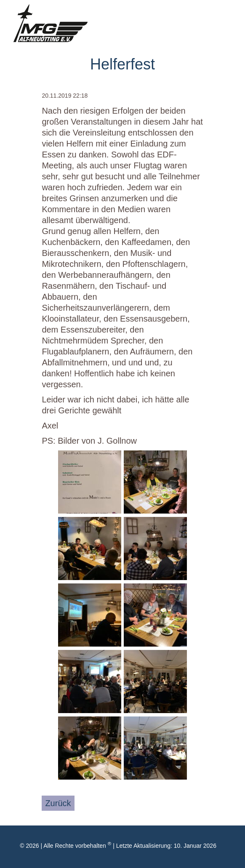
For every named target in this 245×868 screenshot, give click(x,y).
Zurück (58, 803)
